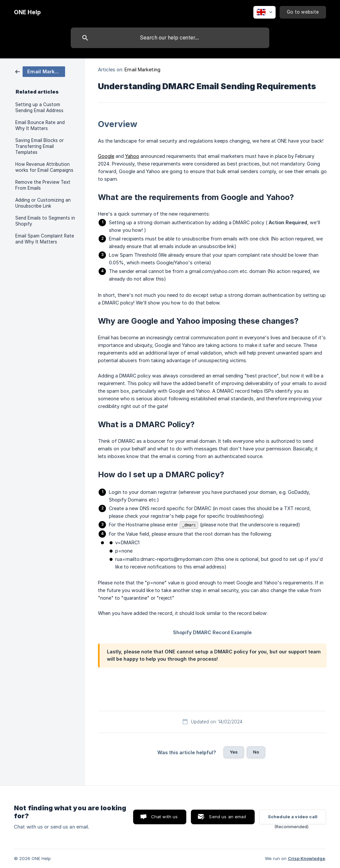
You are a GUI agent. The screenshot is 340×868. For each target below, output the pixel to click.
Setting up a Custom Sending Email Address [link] (39, 107)
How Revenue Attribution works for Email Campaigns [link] (44, 167)
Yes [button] (234, 752)
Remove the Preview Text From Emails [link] (43, 185)
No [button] (256, 752)
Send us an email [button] (227, 817)
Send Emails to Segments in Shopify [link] (45, 221)
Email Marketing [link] (142, 69)
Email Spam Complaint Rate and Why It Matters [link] (45, 239)
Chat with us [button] (165, 817)
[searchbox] (170, 38)
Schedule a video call (293, 817)
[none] (27, 12)
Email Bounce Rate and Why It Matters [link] (40, 125)
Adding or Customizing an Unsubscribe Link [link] (43, 203)
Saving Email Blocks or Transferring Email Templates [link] (40, 146)
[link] (40, 71)
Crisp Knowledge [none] (306, 858)
